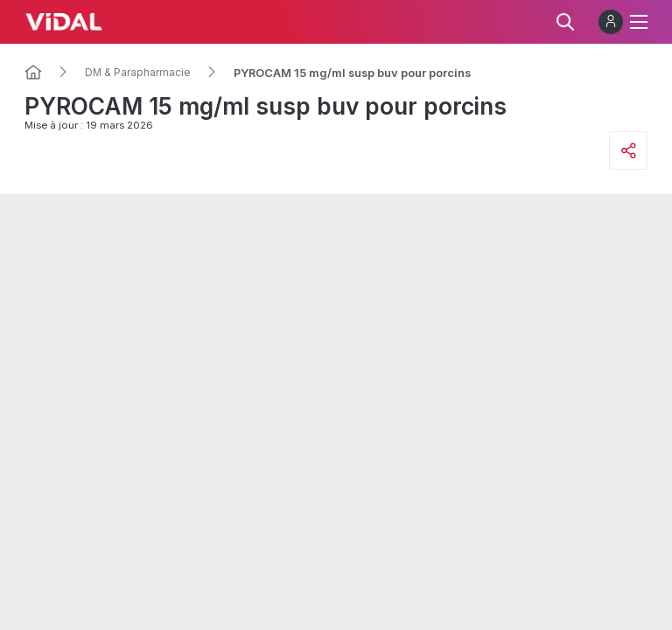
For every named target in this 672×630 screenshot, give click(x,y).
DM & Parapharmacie (138, 73)
